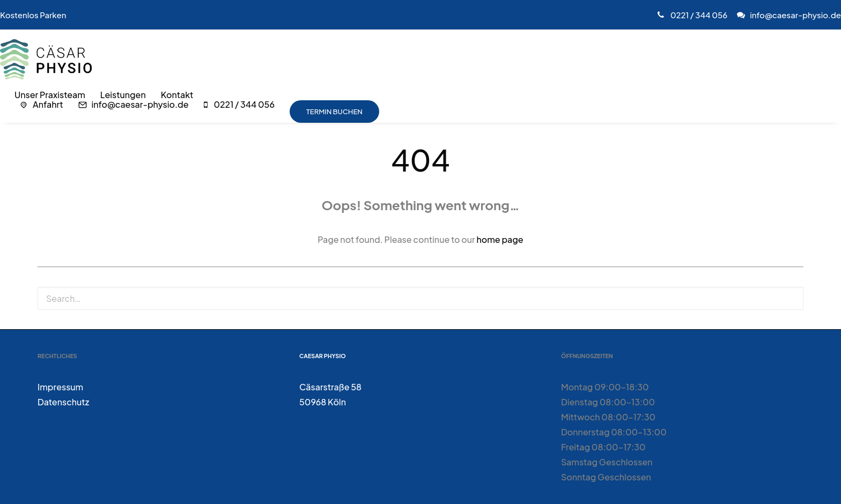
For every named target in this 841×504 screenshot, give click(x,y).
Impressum (60, 387)
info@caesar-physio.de (795, 15)
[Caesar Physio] (46, 59)
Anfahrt (48, 105)
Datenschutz (63, 402)
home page (500, 239)
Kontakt (177, 95)
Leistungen (123, 95)
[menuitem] (695, 15)
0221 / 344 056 (698, 15)
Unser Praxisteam (50, 95)
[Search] (420, 298)
